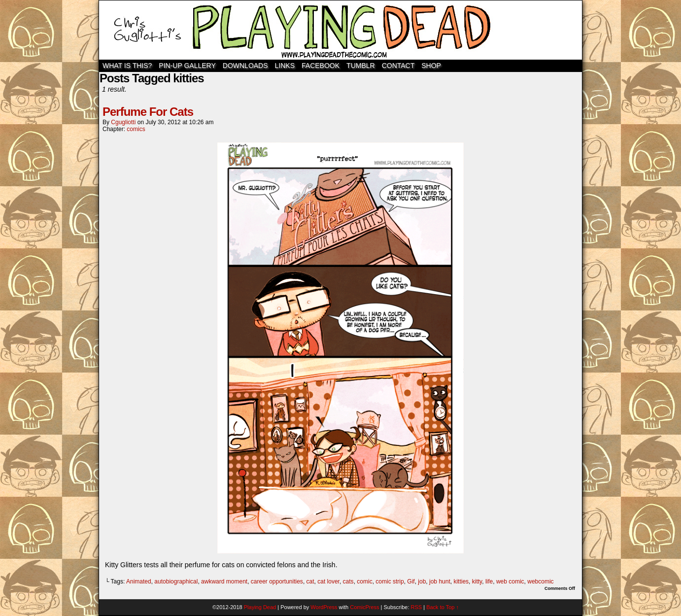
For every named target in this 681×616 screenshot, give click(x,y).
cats (348, 582)
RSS (417, 607)
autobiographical (176, 582)
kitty (477, 582)
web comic (510, 582)
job (422, 582)
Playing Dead (340, 30)
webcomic (540, 582)
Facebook (321, 66)
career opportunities (277, 582)
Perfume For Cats (148, 112)
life (489, 582)
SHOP (431, 66)
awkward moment (224, 582)
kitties (461, 582)
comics (136, 129)
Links (285, 66)
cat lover (328, 582)
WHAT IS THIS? (127, 66)
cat (310, 582)
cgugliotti (123, 122)
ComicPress (364, 607)
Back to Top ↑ (443, 607)
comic (364, 582)
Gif (411, 582)
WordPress (324, 607)
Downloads (245, 66)
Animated (139, 582)
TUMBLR (361, 66)
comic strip (390, 582)
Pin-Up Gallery (187, 66)
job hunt (440, 582)
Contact (398, 66)
